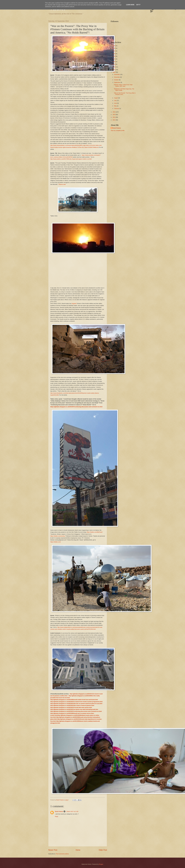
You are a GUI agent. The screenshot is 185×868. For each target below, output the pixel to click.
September (117, 82)
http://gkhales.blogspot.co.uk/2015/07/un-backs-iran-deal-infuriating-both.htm (74, 709)
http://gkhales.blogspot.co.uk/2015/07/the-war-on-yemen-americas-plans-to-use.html (76, 704)
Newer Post (53, 850)
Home (78, 850)
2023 (114, 54)
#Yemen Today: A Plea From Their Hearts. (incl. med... (123, 85)
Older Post (103, 850)
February (117, 108)
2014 (114, 115)
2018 (114, 67)
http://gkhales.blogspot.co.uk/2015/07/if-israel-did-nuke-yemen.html (71, 707)
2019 (114, 64)
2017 (114, 70)
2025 (114, 48)
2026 (114, 46)
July (115, 100)
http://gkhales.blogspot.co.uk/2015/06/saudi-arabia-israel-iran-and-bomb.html (74, 700)
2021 (114, 59)
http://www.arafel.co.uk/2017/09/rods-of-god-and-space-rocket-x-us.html (71, 159)
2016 (114, 72)
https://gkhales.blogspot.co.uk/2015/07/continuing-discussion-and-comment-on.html (76, 407)
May (115, 106)
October (116, 80)
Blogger (101, 864)
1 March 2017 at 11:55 (72, 811)
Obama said (62, 184)
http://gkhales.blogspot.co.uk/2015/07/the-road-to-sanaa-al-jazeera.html (72, 705)
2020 (114, 62)
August (116, 98)
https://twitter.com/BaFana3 (95, 532)
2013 (114, 117)
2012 (114, 120)
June (116, 103)
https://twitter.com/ (56, 542)
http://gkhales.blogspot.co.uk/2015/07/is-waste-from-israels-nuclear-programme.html (76, 702)
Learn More (130, 5)
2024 (114, 51)
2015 (114, 112)
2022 (114, 56)
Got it (138, 5)
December (117, 74)
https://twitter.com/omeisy (58, 536)
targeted (74, 303)
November (117, 77)
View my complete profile (118, 131)
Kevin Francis (59, 811)
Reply (57, 816)
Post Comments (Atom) (62, 854)
